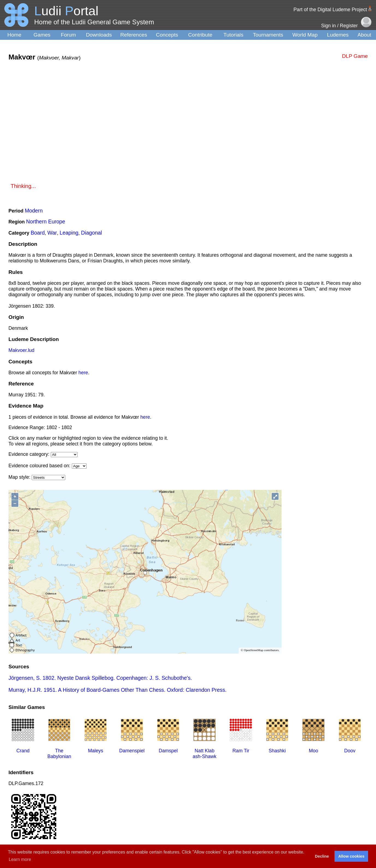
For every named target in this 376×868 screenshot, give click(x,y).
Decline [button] (322, 856)
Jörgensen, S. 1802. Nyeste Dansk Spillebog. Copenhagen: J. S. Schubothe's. (100, 678)
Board (38, 233)
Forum (68, 35)
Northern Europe (46, 222)
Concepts (167, 35)
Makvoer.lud (21, 350)
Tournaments (268, 35)
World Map (305, 35)
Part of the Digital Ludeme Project (330, 10)
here (83, 373)
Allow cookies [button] (351, 856)
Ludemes (338, 35)
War (52, 233)
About (364, 35)
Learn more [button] (20, 859)
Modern (34, 211)
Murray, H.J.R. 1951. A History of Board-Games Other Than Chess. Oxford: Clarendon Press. (118, 690)
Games (42, 35)
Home (14, 35)
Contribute (200, 35)
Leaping (69, 233)
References (134, 35)
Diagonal (91, 233)
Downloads (99, 35)
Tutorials (233, 35)
